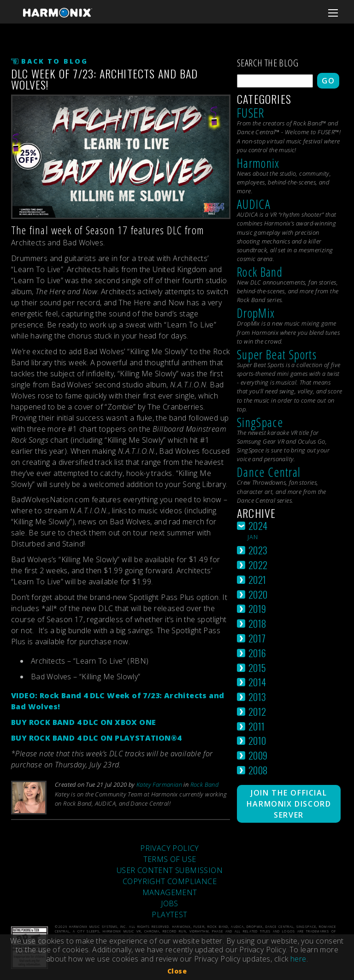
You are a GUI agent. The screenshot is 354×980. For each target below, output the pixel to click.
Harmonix (258, 163)
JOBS (170, 903)
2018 (257, 623)
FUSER (251, 113)
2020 (258, 594)
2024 (258, 526)
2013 (257, 697)
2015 (257, 668)
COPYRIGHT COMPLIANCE (170, 881)
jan (253, 537)
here (298, 959)
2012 (257, 711)
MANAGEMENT (170, 892)
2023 (258, 550)
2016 (257, 653)
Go (328, 81)
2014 (257, 682)
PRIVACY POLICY (170, 848)
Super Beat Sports (277, 354)
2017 (257, 638)
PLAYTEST (169, 915)
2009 (258, 755)
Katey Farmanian (159, 784)
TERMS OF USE (170, 859)
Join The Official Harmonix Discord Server (289, 804)
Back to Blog (55, 61)
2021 (257, 579)
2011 (257, 726)
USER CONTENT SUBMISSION (170, 870)
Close (177, 971)
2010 (257, 740)
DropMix (256, 313)
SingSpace (260, 422)
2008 (258, 770)
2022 (258, 565)
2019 (257, 609)
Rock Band (205, 784)
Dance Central (269, 472)
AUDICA (254, 204)
